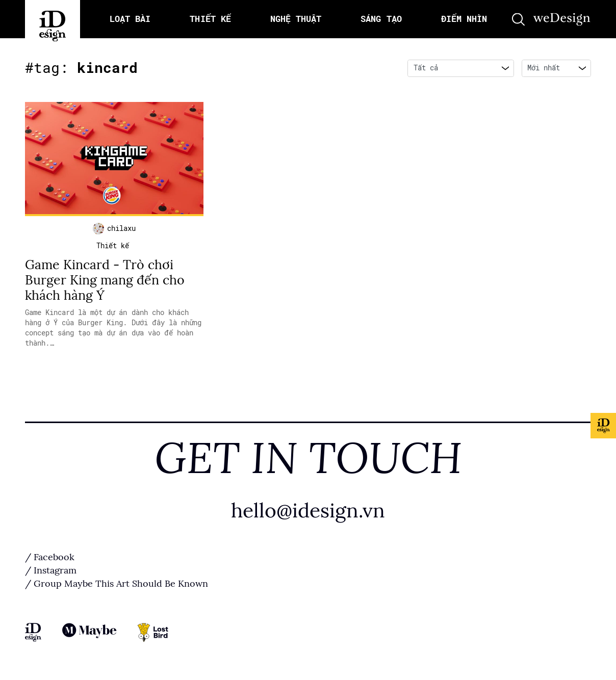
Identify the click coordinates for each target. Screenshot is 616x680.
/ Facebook (50, 557)
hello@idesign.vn (308, 511)
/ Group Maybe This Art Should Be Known (117, 584)
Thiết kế (113, 246)
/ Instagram (51, 570)
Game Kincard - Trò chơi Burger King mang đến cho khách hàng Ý (105, 280)
